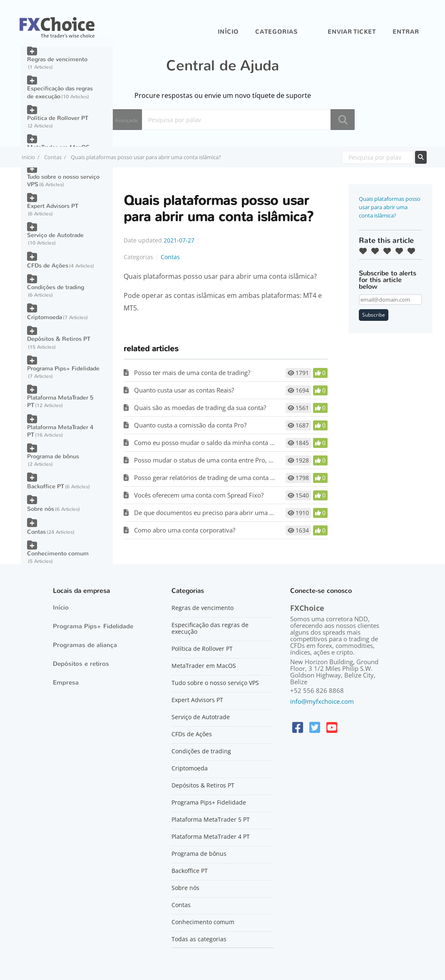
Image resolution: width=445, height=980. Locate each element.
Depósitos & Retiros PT (59, 339)
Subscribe (374, 315)
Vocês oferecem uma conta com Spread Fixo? (199, 495)
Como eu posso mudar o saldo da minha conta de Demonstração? (229, 442)
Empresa (66, 682)
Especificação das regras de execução (60, 92)
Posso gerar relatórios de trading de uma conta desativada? (219, 477)
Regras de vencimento (57, 59)
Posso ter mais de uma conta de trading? (192, 372)
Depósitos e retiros (81, 664)
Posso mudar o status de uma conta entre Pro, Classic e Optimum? (229, 460)
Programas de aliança (85, 645)
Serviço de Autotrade (55, 235)
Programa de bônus (53, 456)
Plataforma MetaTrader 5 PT (60, 401)
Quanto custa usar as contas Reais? (184, 390)
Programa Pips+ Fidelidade (63, 369)
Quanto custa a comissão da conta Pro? (190, 425)
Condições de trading (56, 287)
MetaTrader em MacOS (204, 666)
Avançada (126, 120)
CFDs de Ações (48, 266)
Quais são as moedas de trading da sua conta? (200, 407)
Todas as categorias (199, 939)
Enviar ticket (352, 32)
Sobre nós (41, 509)
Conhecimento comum (58, 554)
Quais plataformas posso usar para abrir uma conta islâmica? (390, 207)
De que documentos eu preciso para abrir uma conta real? (217, 512)
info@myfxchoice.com (322, 701)
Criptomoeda (45, 317)
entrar (406, 32)
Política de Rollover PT (58, 118)
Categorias (276, 32)
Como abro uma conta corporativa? (185, 530)
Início (228, 32)
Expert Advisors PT (53, 206)
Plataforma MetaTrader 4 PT (60, 431)
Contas (53, 157)
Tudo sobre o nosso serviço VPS (63, 181)
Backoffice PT (46, 486)
